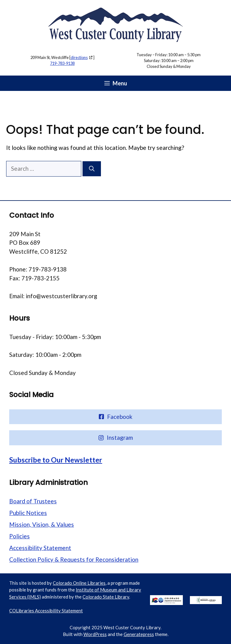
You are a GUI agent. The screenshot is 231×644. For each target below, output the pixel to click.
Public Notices (28, 513)
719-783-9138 (62, 63)
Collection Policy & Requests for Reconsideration (74, 559)
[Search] (92, 169)
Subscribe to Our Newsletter (56, 460)
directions (79, 57)
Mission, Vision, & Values (42, 524)
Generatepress (139, 634)
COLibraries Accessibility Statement (46, 611)
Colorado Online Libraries (79, 583)
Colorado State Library (106, 597)
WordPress (95, 634)
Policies (19, 536)
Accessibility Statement (40, 548)
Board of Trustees (33, 501)
